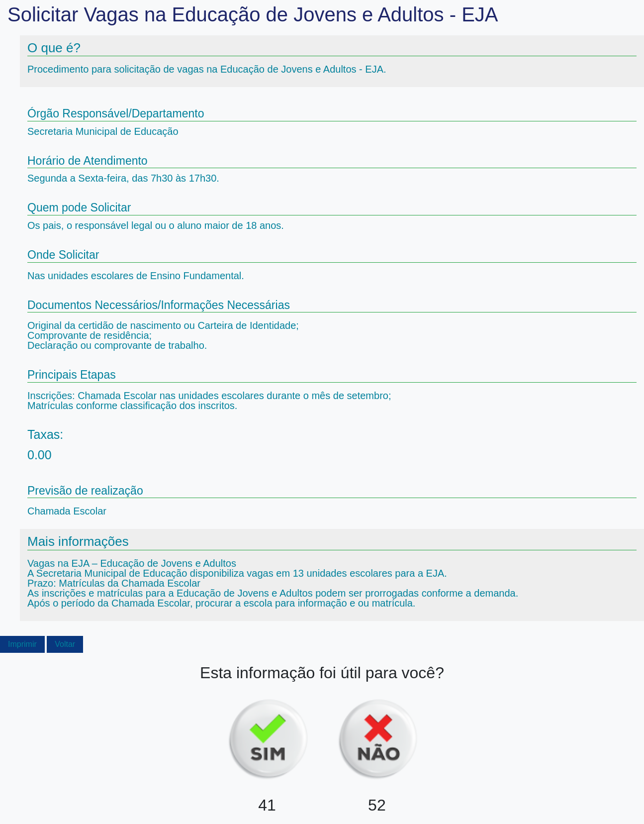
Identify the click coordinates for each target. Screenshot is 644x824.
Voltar (65, 644)
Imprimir (22, 644)
